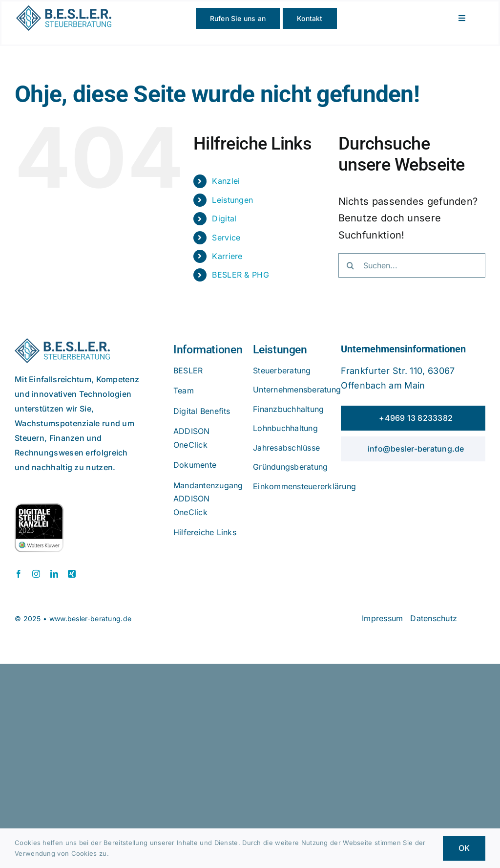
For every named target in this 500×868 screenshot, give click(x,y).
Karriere (227, 256)
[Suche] (351, 265)
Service (226, 238)
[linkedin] (54, 574)
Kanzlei (226, 181)
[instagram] (36, 574)
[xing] (72, 574)
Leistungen (232, 200)
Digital (224, 218)
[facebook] (19, 574)
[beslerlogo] (64, 10)
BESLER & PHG (240, 275)
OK (464, 848)
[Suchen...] (412, 265)
